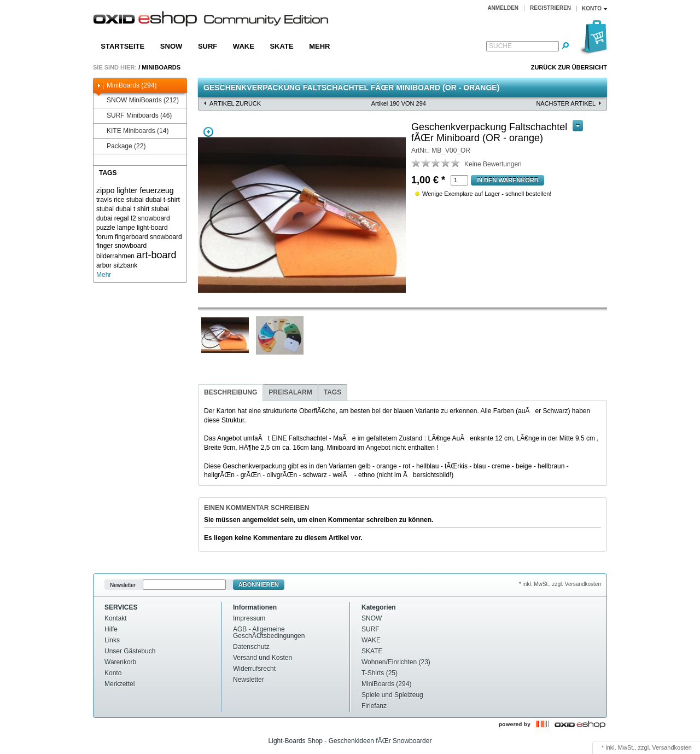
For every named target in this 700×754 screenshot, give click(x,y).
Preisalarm (290, 392)
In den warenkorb (507, 180)
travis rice (110, 200)
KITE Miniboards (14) (132, 131)
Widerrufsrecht (254, 669)
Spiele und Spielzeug (392, 695)
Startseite (122, 46)
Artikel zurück (235, 103)
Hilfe (111, 629)
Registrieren (550, 8)
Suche (500, 46)
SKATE (281, 46)
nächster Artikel (566, 103)
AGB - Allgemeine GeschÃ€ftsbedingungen (269, 633)
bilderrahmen (115, 256)
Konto (113, 673)
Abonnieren (259, 584)
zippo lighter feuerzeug (135, 190)
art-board (156, 255)
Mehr (319, 46)
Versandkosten (672, 747)
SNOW (171, 46)
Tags (332, 392)
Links (112, 640)
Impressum (249, 618)
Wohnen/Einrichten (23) (396, 662)
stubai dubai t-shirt (153, 200)
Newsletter (123, 585)
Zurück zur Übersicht (569, 67)
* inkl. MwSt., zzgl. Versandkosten (560, 584)
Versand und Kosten (262, 658)
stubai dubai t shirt (123, 209)
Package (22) (121, 146)
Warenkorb (120, 662)
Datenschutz (251, 647)
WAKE (244, 46)
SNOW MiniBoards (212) (138, 100)
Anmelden (503, 8)
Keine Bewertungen (493, 164)
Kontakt (116, 618)
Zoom (208, 132)
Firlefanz (374, 706)
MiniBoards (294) (126, 86)
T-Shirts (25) (380, 673)
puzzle (106, 228)
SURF (208, 46)
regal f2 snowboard (142, 218)
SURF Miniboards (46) (134, 116)
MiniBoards (161, 67)
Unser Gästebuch (130, 651)
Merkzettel (119, 684)
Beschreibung (231, 392)
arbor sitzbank (117, 265)
